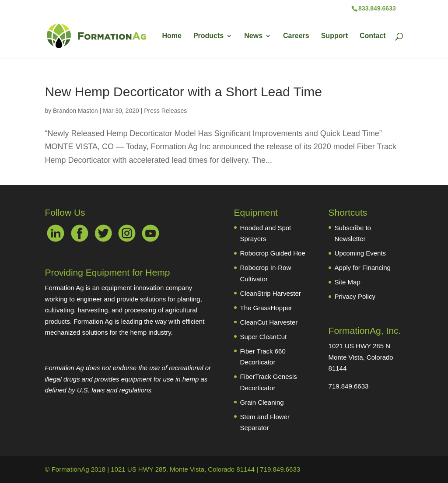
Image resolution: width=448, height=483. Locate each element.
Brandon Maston (75, 111)
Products (208, 36)
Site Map (348, 282)
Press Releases (165, 111)
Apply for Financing (363, 268)
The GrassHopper (266, 308)
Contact (373, 36)
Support (334, 36)
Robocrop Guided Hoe (273, 253)
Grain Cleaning (262, 402)
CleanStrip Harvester (271, 293)
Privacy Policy (355, 296)
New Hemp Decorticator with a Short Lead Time (183, 92)
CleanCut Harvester (269, 322)
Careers (296, 36)
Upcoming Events (360, 253)
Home (171, 36)
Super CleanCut (264, 337)
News (253, 36)
